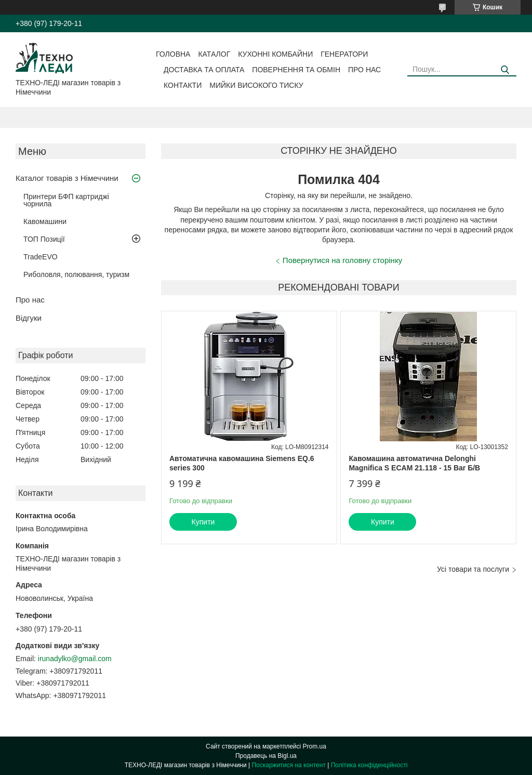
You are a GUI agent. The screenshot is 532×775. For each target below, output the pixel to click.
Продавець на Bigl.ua (266, 756)
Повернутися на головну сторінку (342, 260)
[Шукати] (505, 70)
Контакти (183, 85)
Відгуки (29, 318)
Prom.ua (315, 746)
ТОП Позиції (44, 239)
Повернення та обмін (296, 70)
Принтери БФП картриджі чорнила (66, 200)
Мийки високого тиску (256, 85)
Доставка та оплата (204, 70)
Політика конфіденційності (369, 765)
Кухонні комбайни (275, 54)
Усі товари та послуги (473, 569)
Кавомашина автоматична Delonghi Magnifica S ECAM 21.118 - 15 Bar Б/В (414, 463)
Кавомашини (45, 221)
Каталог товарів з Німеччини (67, 178)
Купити (203, 522)
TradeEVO (41, 257)
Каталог (214, 54)
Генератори (344, 54)
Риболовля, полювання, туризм (76, 274)
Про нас (364, 70)
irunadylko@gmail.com (75, 659)
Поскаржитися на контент (288, 765)
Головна (173, 54)
